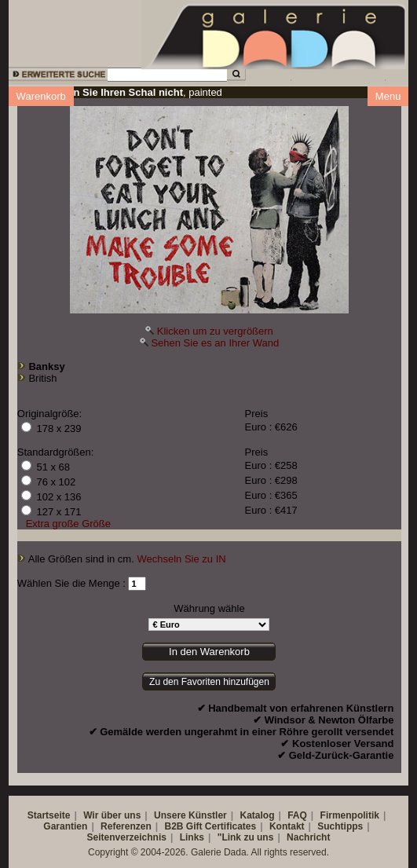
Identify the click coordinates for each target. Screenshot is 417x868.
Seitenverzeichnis (127, 837)
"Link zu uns (246, 837)
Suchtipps (340, 826)
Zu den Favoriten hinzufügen (209, 682)
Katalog (257, 815)
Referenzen (126, 826)
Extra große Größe (68, 524)
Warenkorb (41, 96)
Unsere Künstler (190, 815)
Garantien (65, 826)
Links (192, 837)
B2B (174, 826)
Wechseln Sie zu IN (181, 559)
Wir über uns (112, 815)
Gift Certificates (221, 826)
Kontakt (287, 826)
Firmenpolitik (350, 815)
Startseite (49, 815)
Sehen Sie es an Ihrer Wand (215, 343)
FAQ (297, 815)
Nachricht (308, 837)
